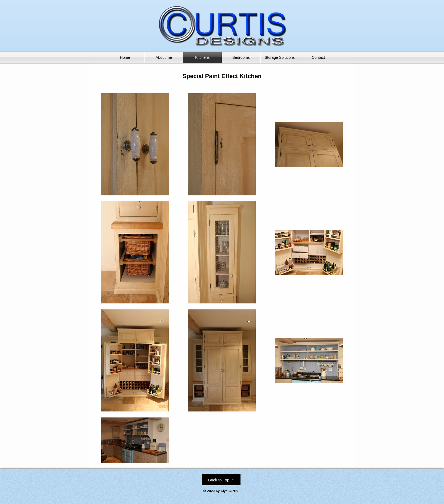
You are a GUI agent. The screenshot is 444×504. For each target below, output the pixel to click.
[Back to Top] (221, 480)
